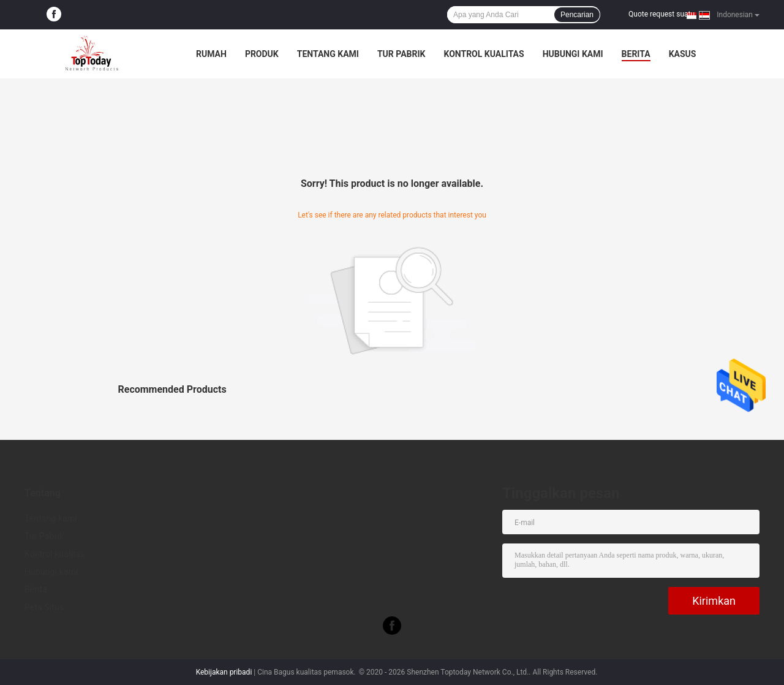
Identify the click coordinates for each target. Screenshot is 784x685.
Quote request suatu (661, 14)
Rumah (211, 54)
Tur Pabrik (401, 54)
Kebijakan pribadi (224, 672)
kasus (683, 54)
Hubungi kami (573, 54)
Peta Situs (44, 607)
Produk (262, 54)
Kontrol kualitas (484, 54)
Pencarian (577, 15)
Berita (636, 54)
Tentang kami (328, 54)
